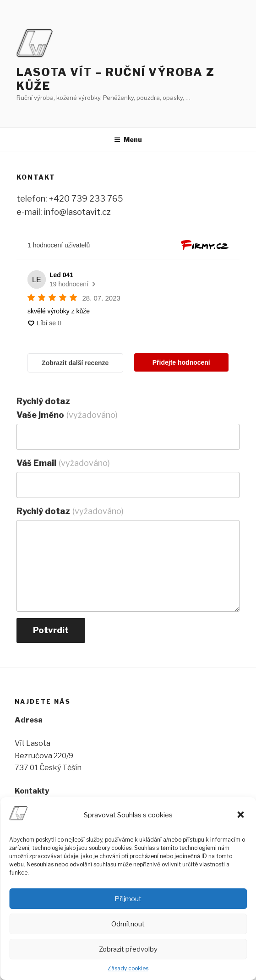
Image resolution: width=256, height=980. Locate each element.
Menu (128, 140)
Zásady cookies (128, 968)
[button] (241, 816)
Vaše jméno (67, 415)
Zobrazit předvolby (128, 949)
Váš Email (63, 463)
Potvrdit (51, 630)
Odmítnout (128, 924)
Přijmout (128, 899)
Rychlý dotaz (70, 511)
